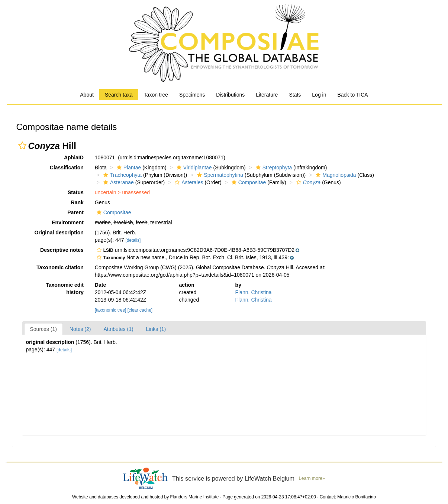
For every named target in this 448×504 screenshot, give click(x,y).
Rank (77, 202)
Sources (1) (43, 329)
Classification (67, 168)
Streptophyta (273, 168)
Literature (267, 95)
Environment (68, 222)
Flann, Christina (254, 292)
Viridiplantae (193, 168)
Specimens (192, 95)
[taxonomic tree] (111, 310)
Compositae (248, 182)
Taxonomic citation (60, 267)
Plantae (128, 168)
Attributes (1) (118, 329)
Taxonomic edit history (65, 289)
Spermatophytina (219, 175)
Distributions (230, 95)
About (87, 95)
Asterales (188, 182)
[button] (22, 146)
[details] (133, 240)
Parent (75, 212)
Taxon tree (156, 95)
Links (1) (156, 329)
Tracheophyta (122, 175)
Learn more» (312, 478)
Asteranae (118, 182)
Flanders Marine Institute (194, 497)
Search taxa (119, 95)
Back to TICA (352, 95)
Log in (319, 95)
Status (76, 192)
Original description (59, 233)
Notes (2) (80, 329)
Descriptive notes (62, 250)
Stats (295, 95)
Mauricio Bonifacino (357, 497)
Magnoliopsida (335, 175)
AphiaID (74, 157)
